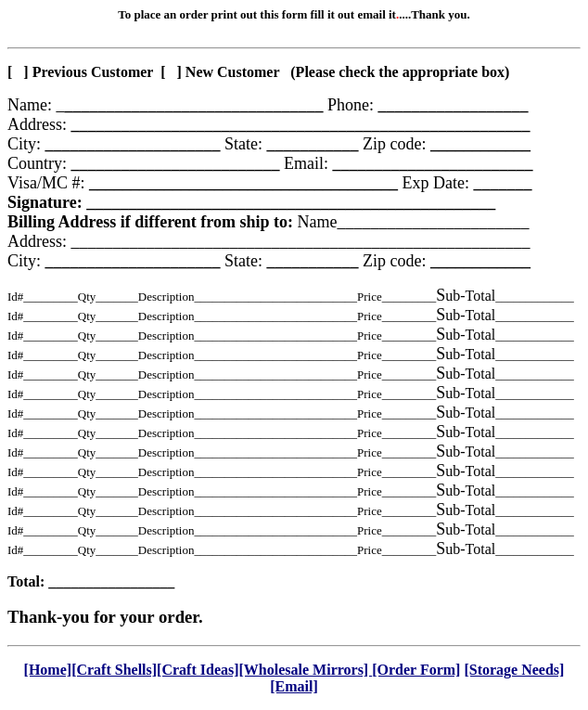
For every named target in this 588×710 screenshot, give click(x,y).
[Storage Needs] (514, 670)
